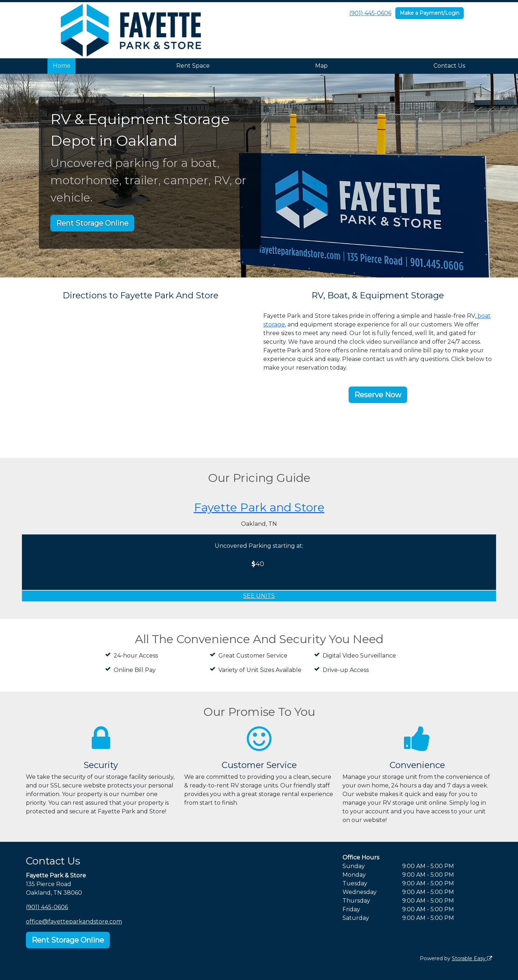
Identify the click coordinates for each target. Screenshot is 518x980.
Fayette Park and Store (259, 507)
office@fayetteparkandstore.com (74, 922)
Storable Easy (472, 958)
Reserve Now (378, 395)
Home (62, 66)
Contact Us (449, 66)
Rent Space (193, 66)
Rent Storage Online (92, 223)
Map (321, 66)
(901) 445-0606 (370, 13)
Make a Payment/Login (430, 13)
